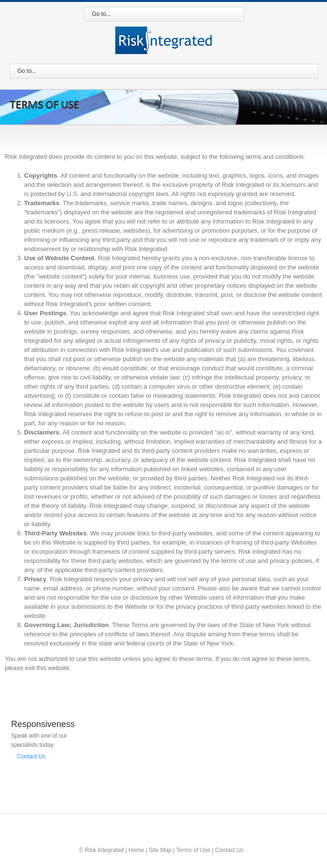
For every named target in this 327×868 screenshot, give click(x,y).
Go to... (102, 14)
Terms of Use (193, 850)
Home (136, 850)
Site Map (160, 850)
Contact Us (31, 756)
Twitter (163, 823)
